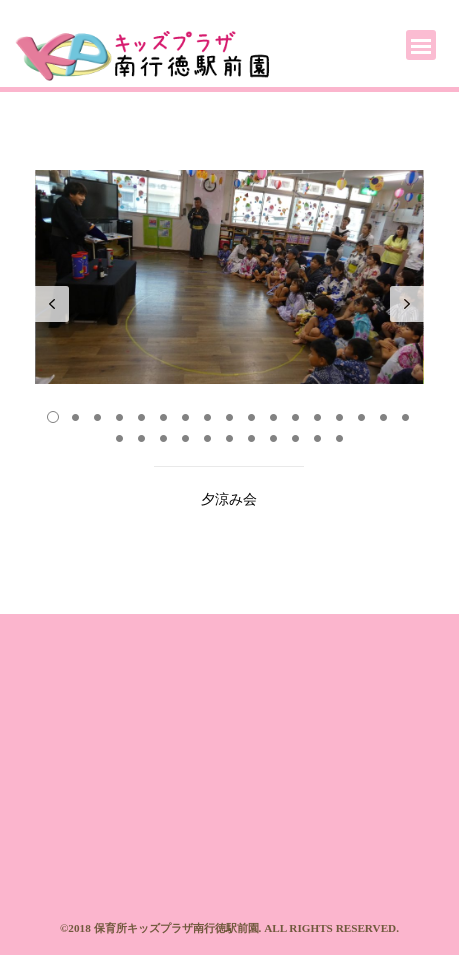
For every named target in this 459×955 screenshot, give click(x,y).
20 (163, 438)
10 (251, 417)
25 (273, 438)
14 (339, 417)
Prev (52, 304)
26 (295, 438)
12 (295, 417)
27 (317, 438)
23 (229, 438)
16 (383, 417)
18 (119, 438)
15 (361, 417)
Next (407, 304)
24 (251, 438)
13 (317, 417)
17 (405, 417)
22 (207, 438)
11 (273, 417)
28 (339, 438)
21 (185, 438)
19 (141, 438)
